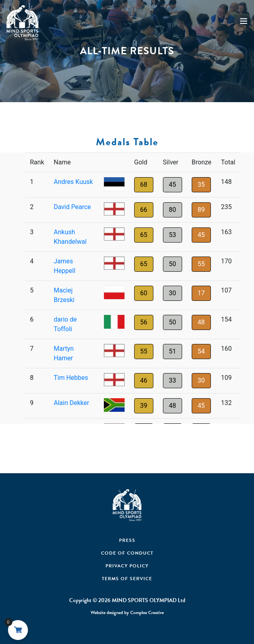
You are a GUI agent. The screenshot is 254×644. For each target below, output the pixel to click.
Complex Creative (147, 612)
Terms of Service (127, 579)
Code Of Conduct (127, 553)
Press (127, 540)
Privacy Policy (127, 566)
